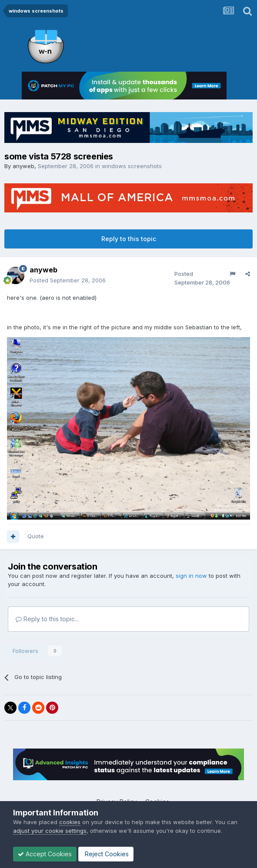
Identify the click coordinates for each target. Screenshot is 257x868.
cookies (70, 822)
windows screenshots (132, 166)
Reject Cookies (106, 854)
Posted (68, 280)
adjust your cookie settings (50, 831)
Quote (36, 536)
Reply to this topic (129, 239)
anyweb (23, 166)
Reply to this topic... (47, 619)
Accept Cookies (45, 854)
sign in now (191, 576)
